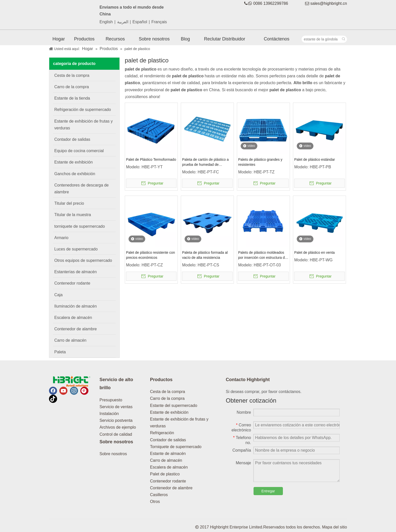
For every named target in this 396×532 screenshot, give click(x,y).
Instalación (109, 414)
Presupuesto (111, 400)
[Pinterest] (84, 391)
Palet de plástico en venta (314, 252)
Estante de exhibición (169, 412)
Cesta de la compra (168, 392)
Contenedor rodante (168, 481)
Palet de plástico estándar (315, 159)
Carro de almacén (166, 460)
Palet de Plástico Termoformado (151, 159)
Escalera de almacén (169, 467)
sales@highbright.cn (329, 3)
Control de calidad (116, 434)
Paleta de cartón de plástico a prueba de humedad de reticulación (205, 162)
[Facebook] (53, 391)
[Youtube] (63, 391)
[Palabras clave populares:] (343, 39)
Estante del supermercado (174, 406)
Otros (155, 502)
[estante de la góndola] (321, 39)
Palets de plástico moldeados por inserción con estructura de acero (262, 255)
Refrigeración (162, 433)
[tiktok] (53, 399)
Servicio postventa (116, 420)
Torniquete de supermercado (176, 447)
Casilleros (159, 495)
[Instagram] (74, 391)
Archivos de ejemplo (118, 427)
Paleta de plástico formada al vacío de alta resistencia (205, 255)
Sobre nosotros (113, 454)
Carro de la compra (167, 398)
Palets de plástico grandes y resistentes (260, 162)
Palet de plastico (165, 474)
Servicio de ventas (116, 407)
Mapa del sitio (335, 527)
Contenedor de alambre (171, 488)
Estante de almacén (168, 454)
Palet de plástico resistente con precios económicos (151, 255)
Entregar (268, 491)
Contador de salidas (168, 440)
